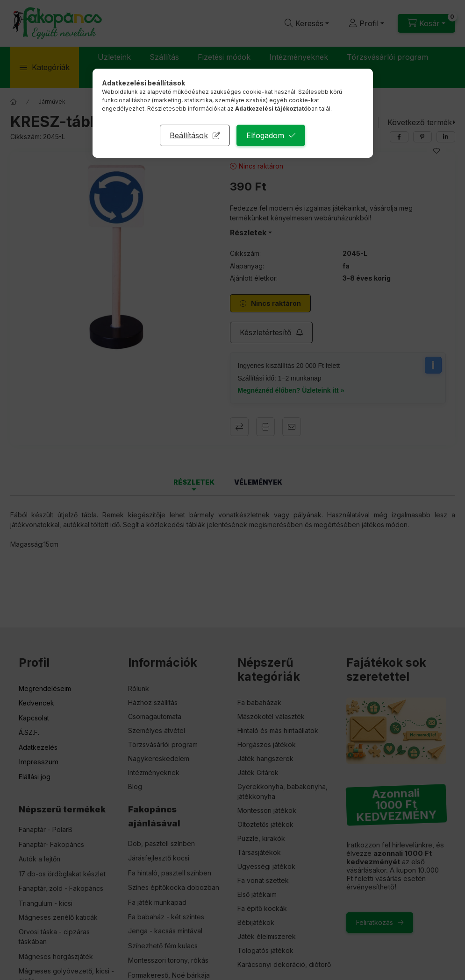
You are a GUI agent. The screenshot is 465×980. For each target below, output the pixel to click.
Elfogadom (265, 135)
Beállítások (189, 135)
